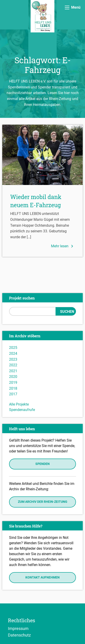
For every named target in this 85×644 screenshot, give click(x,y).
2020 (13, 377)
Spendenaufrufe (22, 410)
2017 (13, 394)
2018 (13, 388)
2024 (13, 354)
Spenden (42, 464)
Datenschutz (19, 635)
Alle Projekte (19, 404)
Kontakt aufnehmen (42, 577)
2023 (13, 359)
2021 (13, 371)
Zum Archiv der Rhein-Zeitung (43, 502)
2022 (13, 365)
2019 (13, 383)
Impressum (18, 628)
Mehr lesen (63, 246)
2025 (13, 348)
